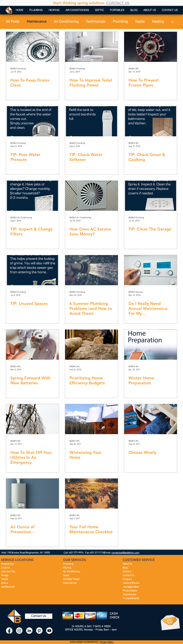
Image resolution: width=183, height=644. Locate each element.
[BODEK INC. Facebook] (9, 631)
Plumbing (120, 22)
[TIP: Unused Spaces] (32, 270)
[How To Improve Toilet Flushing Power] (91, 47)
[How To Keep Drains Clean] (32, 47)
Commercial (70, 583)
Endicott (5, 568)
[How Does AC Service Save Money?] (91, 196)
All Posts (13, 22)
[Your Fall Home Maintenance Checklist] (91, 494)
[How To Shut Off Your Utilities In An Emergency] (32, 419)
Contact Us (129, 575)
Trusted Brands (131, 598)
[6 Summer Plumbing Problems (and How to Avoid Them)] (91, 270)
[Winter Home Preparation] (151, 345)
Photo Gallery (130, 591)
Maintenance (37, 22)
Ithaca (4, 583)
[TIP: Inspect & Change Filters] (32, 196)
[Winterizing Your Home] (91, 419)
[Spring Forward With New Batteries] (32, 345)
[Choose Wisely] (151, 419)
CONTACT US (118, 3)
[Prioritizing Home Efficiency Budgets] (91, 345)
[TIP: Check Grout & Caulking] (151, 121)
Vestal (4, 579)
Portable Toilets (71, 579)
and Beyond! (8, 587)
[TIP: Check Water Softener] (91, 121)
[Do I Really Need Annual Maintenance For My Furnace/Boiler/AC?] (151, 270)
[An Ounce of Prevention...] (32, 494)
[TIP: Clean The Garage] (151, 196)
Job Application (131, 587)
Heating (158, 22)
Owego (5, 575)
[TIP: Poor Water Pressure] (32, 121)
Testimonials (96, 22)
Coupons (127, 579)
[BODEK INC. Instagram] (19, 631)
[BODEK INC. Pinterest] (39, 631)
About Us (127, 564)
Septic (140, 22)
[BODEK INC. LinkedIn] (29, 631)
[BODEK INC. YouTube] (49, 631)
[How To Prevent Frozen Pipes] (151, 47)
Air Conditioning (66, 22)
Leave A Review (131, 583)
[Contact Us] (39, 616)
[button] (173, 22)
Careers (127, 572)
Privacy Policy (107, 642)
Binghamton (8, 564)
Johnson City (8, 572)
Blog (125, 568)
